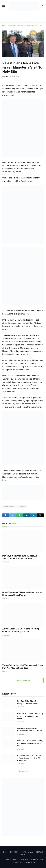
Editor (6, 76)
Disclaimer (25, 859)
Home (4, 26)
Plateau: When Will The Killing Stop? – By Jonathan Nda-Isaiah (30, 716)
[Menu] (4, 6)
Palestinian (22, 506)
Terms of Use (31, 862)
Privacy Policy (18, 862)
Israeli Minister (9, 506)
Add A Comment (23, 680)
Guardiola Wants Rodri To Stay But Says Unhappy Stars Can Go (30, 743)
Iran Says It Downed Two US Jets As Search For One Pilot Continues (29, 758)
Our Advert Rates (37, 859)
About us (15, 859)
